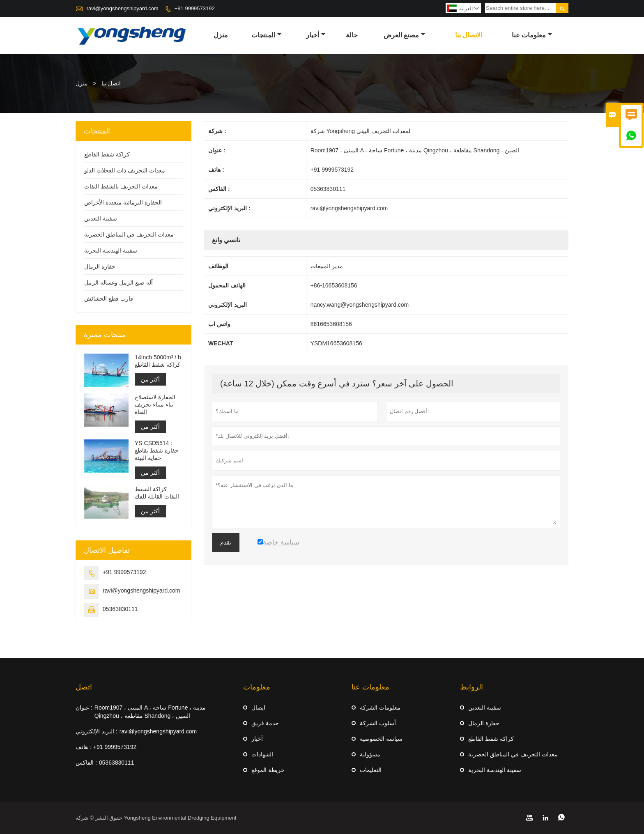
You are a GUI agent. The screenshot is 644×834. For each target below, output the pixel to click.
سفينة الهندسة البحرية (111, 250)
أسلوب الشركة (378, 723)
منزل (221, 35)
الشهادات (262, 754)
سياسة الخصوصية (381, 739)
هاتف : (83, 747)
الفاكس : (86, 763)
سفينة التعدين (101, 218)
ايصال (258, 708)
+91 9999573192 (195, 8)
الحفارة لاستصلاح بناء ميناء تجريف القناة (155, 404)
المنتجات (266, 35)
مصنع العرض (404, 35)
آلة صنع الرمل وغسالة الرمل (118, 283)
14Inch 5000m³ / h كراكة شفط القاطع (158, 361)
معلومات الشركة (380, 708)
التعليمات (371, 770)
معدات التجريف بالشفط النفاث (121, 186)
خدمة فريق (265, 723)
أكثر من (150, 379)
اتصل (84, 687)
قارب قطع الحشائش (109, 299)
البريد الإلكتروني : (97, 731)
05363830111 (120, 609)
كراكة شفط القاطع (107, 154)
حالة (352, 35)
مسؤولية (370, 754)
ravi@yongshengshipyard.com (123, 8)
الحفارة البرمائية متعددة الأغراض (123, 202)
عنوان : (84, 708)
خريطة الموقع (268, 770)
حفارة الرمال (100, 267)
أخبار (316, 35)
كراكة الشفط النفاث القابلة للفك (157, 493)
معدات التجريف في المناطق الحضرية (129, 234)
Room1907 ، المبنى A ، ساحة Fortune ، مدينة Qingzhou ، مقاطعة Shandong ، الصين (150, 712)
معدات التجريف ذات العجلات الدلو (125, 170)
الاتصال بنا (469, 35)
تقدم (226, 542)
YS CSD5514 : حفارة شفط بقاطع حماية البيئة (157, 450)
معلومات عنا (532, 35)
